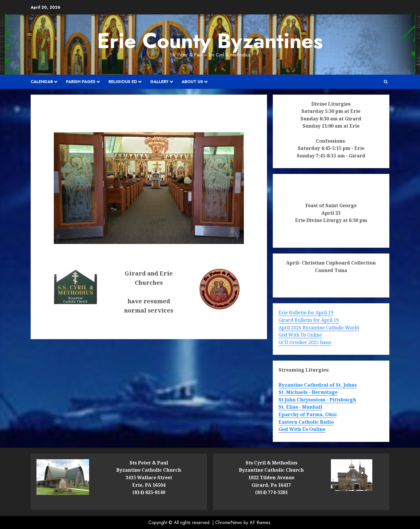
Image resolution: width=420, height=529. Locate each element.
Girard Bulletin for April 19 (309, 320)
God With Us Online (300, 335)
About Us (192, 82)
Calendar (42, 82)
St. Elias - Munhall (300, 407)
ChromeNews (229, 522)
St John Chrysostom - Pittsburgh (317, 400)
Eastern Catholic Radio (306, 422)
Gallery (159, 82)
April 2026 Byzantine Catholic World (319, 328)
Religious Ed (123, 82)
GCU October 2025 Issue (305, 342)
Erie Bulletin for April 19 (306, 313)
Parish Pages (81, 82)
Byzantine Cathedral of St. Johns (318, 385)
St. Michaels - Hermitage (308, 392)
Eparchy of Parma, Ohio (308, 414)
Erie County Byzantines (210, 41)
